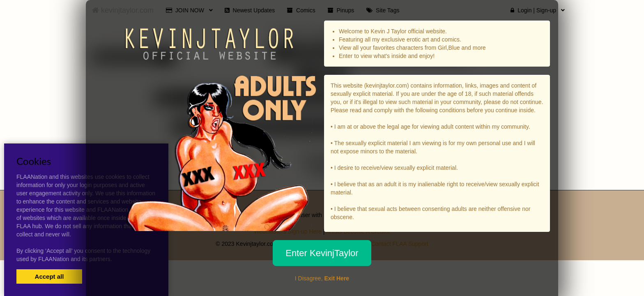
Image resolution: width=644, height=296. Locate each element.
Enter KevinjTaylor (322, 253)
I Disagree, (322, 278)
